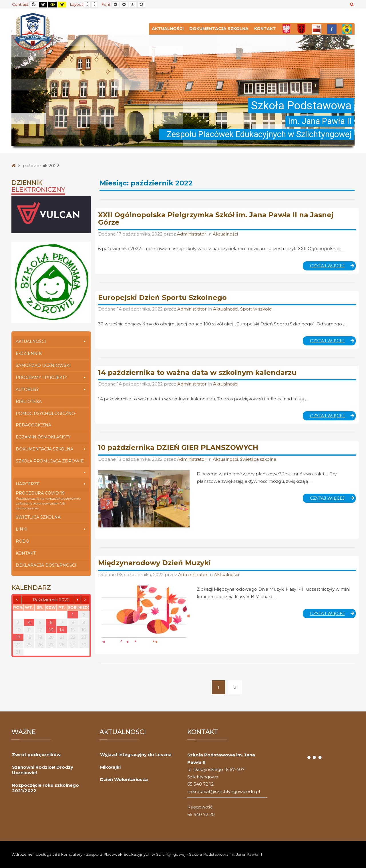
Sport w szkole (256, 309)
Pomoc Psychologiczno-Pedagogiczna (46, 419)
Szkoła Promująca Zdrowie (51, 463)
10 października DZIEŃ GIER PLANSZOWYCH (178, 447)
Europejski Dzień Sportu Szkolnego (162, 297)
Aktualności (168, 29)
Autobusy (51, 389)
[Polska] (286, 29)
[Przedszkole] (347, 29)
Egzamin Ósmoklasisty (43, 437)
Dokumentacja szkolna (219, 29)
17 (18, 637)
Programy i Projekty (51, 377)
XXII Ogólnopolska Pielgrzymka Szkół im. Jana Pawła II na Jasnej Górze (216, 219)
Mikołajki (110, 767)
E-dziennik (29, 353)
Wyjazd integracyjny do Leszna (136, 755)
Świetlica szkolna (38, 517)
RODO (22, 541)
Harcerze (51, 484)
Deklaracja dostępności (46, 565)
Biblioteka (29, 402)
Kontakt (265, 29)
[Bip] (317, 29)
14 (62, 630)
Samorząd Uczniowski (43, 365)
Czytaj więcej (333, 267)
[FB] (332, 29)
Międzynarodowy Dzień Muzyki (154, 563)
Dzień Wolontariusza (124, 779)
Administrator (192, 234)
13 (51, 630)
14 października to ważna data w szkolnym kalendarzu (197, 372)
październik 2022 (51, 600)
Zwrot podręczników (36, 755)
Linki (51, 529)
